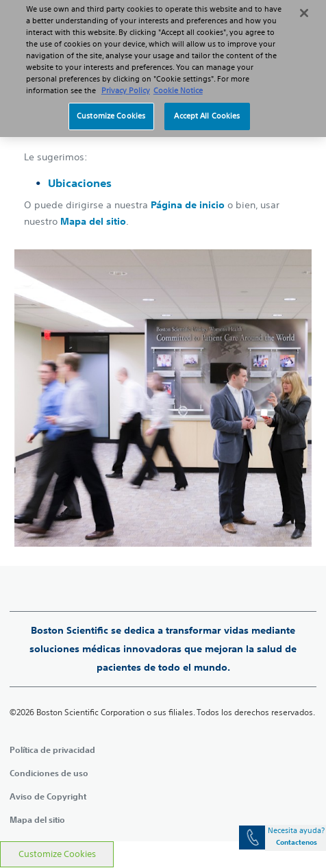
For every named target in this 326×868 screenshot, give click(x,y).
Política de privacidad (52, 749)
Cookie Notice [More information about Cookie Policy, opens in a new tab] (178, 83)
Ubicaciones (80, 183)
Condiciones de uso (49, 773)
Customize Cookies (57, 854)
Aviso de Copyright (48, 796)
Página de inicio (188, 205)
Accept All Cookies (207, 108)
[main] (163, 443)
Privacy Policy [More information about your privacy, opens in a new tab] (126, 83)
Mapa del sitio (93, 221)
